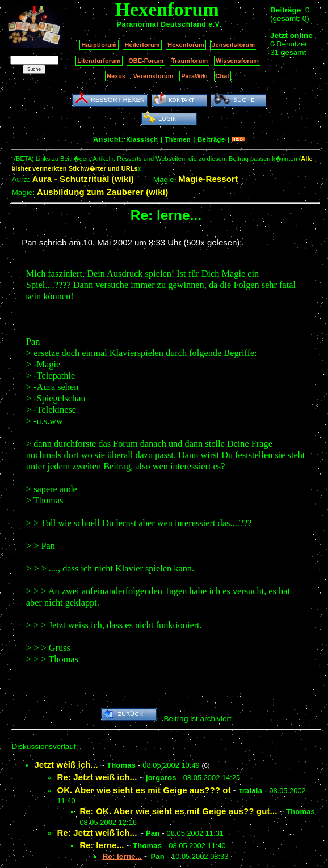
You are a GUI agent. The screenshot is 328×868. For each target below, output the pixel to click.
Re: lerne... (102, 845)
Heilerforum (142, 45)
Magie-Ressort (208, 179)
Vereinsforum (154, 76)
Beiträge (211, 139)
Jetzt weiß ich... (66, 765)
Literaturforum (99, 61)
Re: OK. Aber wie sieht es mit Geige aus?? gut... (178, 811)
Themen (178, 139)
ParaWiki (194, 76)
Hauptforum (99, 45)
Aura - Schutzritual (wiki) (83, 179)
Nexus (116, 76)
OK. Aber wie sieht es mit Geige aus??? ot (144, 790)
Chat (223, 76)
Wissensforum (237, 61)
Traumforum (190, 61)
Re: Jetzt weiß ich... (97, 777)
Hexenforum (186, 45)
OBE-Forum (146, 61)
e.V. (215, 24)
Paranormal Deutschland (162, 24)
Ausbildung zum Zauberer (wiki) (102, 192)
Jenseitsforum (233, 45)
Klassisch (142, 139)
